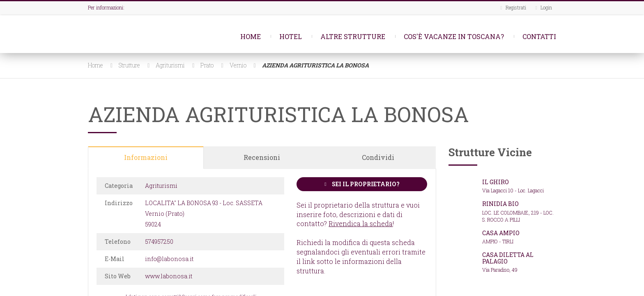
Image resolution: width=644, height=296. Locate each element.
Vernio (238, 65)
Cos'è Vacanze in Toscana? (454, 36)
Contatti (539, 36)
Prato (207, 65)
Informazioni (146, 157)
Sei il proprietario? (362, 184)
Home (251, 36)
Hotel (291, 36)
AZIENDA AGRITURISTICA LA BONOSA (315, 65)
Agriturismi (170, 65)
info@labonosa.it (169, 259)
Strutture (129, 65)
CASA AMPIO (501, 233)
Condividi (378, 157)
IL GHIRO (496, 182)
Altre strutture (353, 36)
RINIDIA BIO (500, 204)
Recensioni (262, 157)
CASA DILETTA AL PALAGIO (508, 258)
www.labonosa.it (169, 276)
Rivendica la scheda (361, 223)
